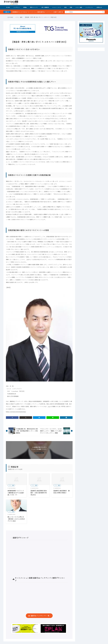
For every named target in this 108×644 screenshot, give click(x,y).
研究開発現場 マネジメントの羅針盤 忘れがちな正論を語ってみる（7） (16, 493)
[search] (103, 12)
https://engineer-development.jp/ (16, 412)
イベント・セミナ (57, 7)
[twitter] (26, 418)
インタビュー (17, 7)
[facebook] (12, 418)
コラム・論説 (79, 7)
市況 (65, 7)
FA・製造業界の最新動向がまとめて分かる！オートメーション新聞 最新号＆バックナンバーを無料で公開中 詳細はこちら (41, 12)
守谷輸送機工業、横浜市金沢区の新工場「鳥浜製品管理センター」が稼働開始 (27, 431)
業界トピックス (34, 7)
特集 (71, 7)
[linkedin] (66, 418)
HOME (8, 7)
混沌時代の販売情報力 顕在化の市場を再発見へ (62, 492)
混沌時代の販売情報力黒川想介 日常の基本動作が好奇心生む (39, 493)
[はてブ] (39, 418)
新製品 (25, 7)
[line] (53, 418)
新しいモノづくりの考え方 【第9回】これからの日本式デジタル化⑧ (16, 519)
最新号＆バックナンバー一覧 (40, 616)
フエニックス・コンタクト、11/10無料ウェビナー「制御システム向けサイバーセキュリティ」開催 (51, 431)
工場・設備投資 (45, 7)
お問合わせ (99, 7)
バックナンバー (89, 7)
